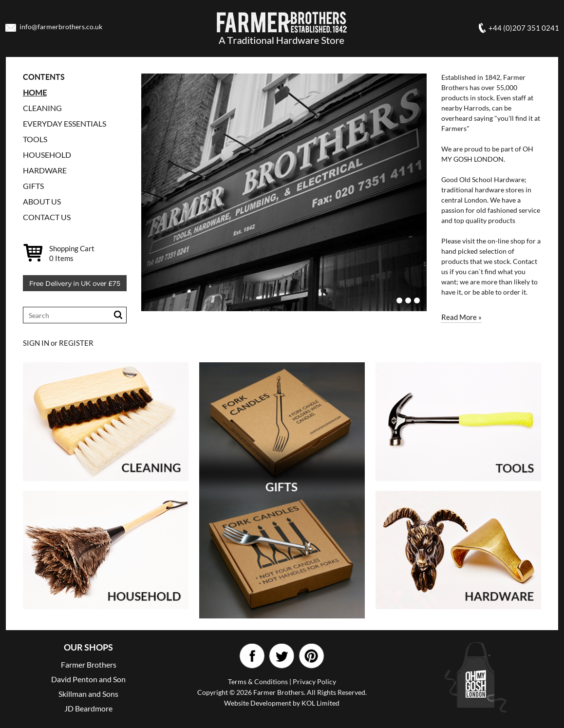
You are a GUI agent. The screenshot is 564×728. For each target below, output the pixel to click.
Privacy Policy (314, 681)
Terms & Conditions (258, 681)
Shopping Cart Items (72, 253)
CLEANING (42, 108)
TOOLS (35, 139)
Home (35, 92)
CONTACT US (47, 217)
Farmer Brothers (89, 664)
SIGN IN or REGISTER (58, 343)
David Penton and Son (88, 679)
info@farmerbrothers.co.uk (61, 27)
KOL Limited (320, 703)
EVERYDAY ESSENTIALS (65, 123)
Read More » (461, 317)
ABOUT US (42, 201)
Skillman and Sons (88, 694)
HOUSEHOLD (47, 155)
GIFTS (33, 186)
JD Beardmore (88, 708)
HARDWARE (45, 170)
